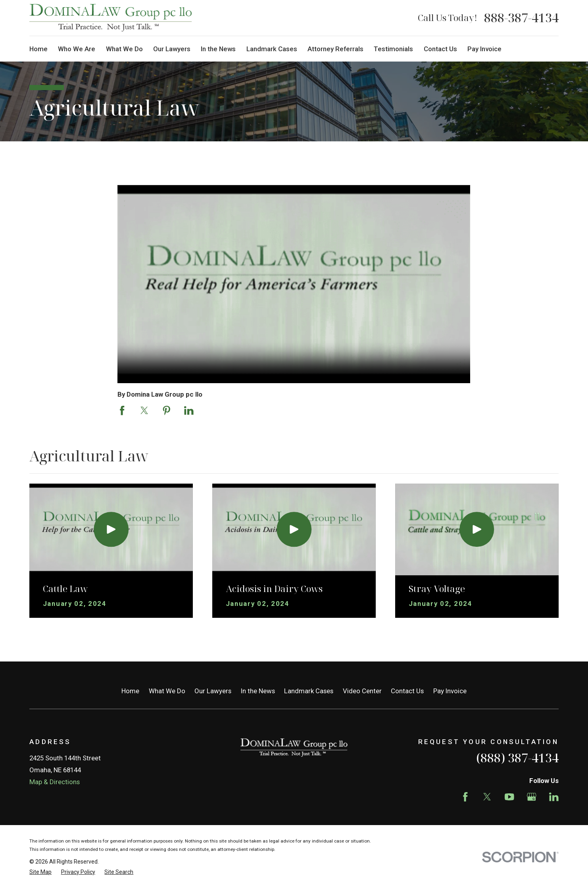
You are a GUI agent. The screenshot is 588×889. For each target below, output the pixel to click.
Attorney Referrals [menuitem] (335, 49)
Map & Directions (55, 782)
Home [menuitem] (38, 49)
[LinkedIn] (554, 797)
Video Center (362, 691)
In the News (258, 691)
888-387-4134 (521, 18)
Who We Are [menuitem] (77, 49)
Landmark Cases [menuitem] (272, 49)
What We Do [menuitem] (124, 49)
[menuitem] (40, 872)
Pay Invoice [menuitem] (484, 49)
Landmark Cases (309, 691)
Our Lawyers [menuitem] (172, 49)
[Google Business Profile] (532, 797)
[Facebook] (465, 797)
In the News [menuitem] (218, 49)
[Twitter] (487, 797)
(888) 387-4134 (517, 758)
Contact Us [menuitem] (440, 49)
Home (130, 691)
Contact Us (407, 691)
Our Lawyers (213, 691)
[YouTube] (509, 797)
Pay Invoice (450, 691)
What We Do (167, 691)
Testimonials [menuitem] (393, 49)
